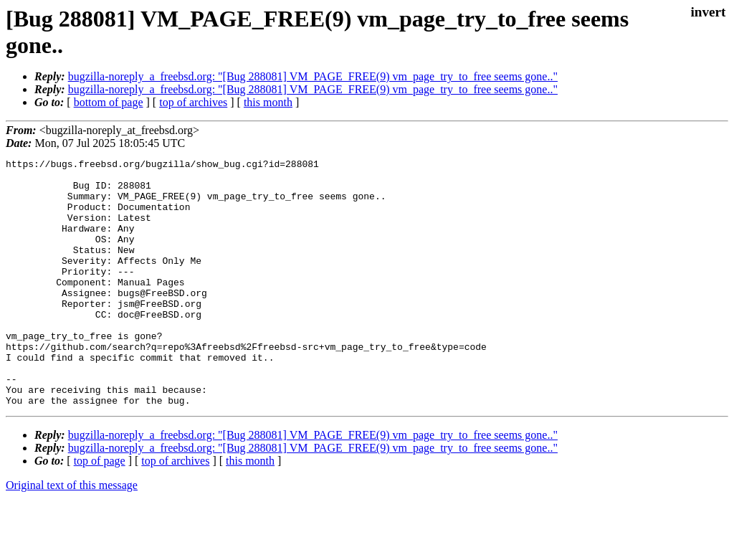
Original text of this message (72, 535)
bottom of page (109, 102)
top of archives (193, 102)
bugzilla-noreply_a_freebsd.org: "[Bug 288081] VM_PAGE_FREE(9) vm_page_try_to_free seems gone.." (313, 76)
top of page (100, 510)
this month (268, 102)
